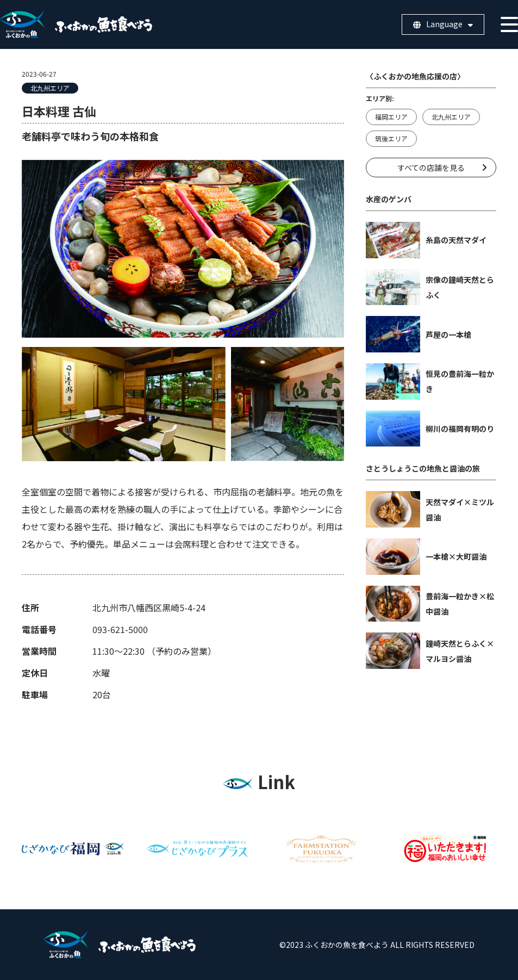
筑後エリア (391, 138)
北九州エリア (50, 88)
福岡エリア (391, 117)
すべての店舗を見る (431, 168)
